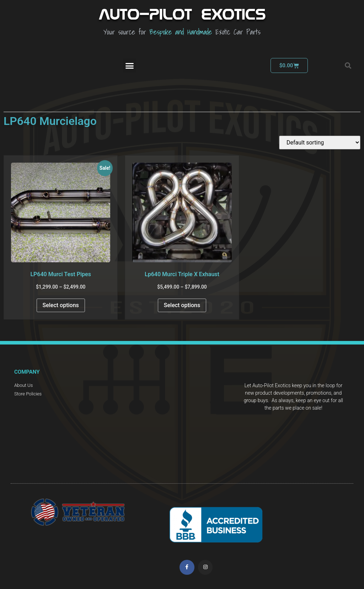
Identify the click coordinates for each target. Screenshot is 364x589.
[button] (130, 65)
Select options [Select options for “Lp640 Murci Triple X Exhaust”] (182, 305)
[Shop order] (320, 143)
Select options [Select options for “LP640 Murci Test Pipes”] (61, 305)
